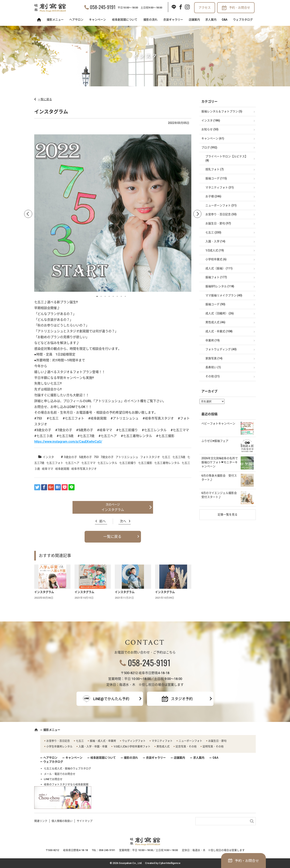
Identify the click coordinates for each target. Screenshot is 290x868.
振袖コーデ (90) (215, 304)
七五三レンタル (107, 463)
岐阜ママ (48, 469)
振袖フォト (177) (216, 277)
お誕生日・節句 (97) (218, 223)
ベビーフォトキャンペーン (218, 424)
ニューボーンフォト (190, 741)
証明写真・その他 (213, 746)
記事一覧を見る (228, 515)
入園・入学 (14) (215, 241)
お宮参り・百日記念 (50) (221, 214)
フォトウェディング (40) (221, 349)
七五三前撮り (128, 463)
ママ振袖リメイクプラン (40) (224, 295)
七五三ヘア (72, 463)
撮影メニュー (55, 20)
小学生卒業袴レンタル (59, 746)
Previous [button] (28, 214)
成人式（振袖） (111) (219, 268)
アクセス (205, 8)
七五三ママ (88, 463)
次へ (123, 521)
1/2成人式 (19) (215, 250)
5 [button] (113, 296)
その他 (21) (213, 376)
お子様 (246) (213, 196)
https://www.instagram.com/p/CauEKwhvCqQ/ (68, 442)
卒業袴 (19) (213, 340)
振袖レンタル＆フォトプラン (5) (222, 111)
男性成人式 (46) (215, 322)
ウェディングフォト (134, 741)
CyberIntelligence (170, 863)
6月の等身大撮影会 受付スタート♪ (219, 478)
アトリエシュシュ (127, 457)
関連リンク (41, 821)
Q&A (225, 20)
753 (96, 457)
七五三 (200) (213, 232)
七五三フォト (55, 463)
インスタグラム (113, 510)
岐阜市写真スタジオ (84, 469)
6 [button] (117, 296)
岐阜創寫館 (62, 469)
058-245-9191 (103, 7)
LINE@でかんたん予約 (111, 699)
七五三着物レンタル (167, 463)
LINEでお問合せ (53, 779)
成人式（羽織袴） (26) (220, 313)
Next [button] (197, 214)
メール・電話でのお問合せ (60, 774)
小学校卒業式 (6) (216, 259)
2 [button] (101, 296)
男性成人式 (163, 746)
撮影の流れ (150, 20)
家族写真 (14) (214, 358)
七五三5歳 (179, 457)
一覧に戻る (45, 99)
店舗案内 (194, 20)
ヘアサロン (76, 20)
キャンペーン (97, 20)
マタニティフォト (162, 741)
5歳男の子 (85, 457)
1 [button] (97, 296)
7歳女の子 (107, 457)
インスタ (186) (211, 120)
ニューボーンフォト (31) (221, 205)
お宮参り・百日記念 (58, 741)
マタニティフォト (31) (220, 187)
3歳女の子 (70, 457)
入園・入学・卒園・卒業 (93, 746)
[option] (113, 214)
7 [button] (121, 296)
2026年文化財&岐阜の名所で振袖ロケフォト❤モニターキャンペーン (220, 462)
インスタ (48, 457)
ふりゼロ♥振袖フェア (215, 441)
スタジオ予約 (182, 699)
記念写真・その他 (186, 746)
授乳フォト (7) (215, 169)
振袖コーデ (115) (216, 178)
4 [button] (109, 296)
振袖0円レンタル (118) (220, 286)
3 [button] (105, 296)
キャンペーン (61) (213, 138)
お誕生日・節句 (217, 741)
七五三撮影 (145, 463)
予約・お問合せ (240, 8)
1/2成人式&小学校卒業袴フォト (132, 746)
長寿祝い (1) (213, 367)
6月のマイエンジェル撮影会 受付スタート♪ (221, 495)
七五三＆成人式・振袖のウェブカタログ (67, 768)
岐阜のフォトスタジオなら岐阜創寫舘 (66, 784)
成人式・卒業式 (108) (219, 331)
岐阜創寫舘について (125, 20)
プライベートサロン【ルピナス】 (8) (227, 158)
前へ (103, 521)
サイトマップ (85, 821)
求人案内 (211, 20)
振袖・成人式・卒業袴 (103, 741)
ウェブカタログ (243, 20)
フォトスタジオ (150, 457)
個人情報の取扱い (62, 821)
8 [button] (125, 296)
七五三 (166, 457)
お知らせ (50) (210, 129)
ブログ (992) (209, 147)
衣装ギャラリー (173, 20)
